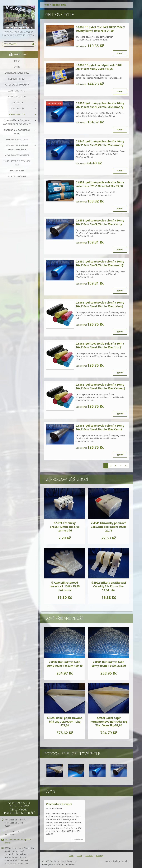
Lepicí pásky (17, 103)
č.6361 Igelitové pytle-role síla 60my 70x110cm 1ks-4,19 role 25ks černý (100, 427)
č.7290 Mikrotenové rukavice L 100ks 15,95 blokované (65, 586)
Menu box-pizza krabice (17, 155)
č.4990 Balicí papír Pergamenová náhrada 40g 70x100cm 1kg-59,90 (109, 722)
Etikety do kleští (17, 97)
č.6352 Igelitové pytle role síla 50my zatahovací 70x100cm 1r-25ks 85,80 (100, 184)
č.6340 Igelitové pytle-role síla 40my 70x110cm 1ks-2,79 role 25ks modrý (100, 143)
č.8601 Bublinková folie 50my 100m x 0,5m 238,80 (109, 664)
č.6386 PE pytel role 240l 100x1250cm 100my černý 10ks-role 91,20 (100, 29)
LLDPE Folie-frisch (17, 91)
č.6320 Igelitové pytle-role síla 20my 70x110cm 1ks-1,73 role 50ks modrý (100, 105)
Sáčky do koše (17, 109)
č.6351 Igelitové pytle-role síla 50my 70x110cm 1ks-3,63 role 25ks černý (100, 222)
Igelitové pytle (17, 115)
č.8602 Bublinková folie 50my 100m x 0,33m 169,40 (65, 664)
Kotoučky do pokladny (17, 85)
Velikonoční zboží (17, 177)
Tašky (17, 61)
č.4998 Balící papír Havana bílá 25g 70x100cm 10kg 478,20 (65, 722)
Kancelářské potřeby (17, 140)
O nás (80, 856)
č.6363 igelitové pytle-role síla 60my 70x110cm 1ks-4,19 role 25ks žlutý (100, 345)
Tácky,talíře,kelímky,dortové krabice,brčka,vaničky (17, 122)
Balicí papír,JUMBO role (17, 73)
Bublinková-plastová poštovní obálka (17, 147)
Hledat (33, 44)
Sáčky (17, 67)
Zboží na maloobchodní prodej (17, 132)
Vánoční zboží (17, 171)
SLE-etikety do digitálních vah (17, 163)
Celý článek (78, 840)
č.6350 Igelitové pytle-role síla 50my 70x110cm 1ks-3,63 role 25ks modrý (100, 263)
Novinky (100, 856)
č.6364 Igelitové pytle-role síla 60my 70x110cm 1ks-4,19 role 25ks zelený (100, 304)
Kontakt (89, 856)
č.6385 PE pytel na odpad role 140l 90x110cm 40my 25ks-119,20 (99, 67)
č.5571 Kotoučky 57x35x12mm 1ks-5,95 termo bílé (65, 527)
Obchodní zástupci (59, 804)
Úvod (47, 5)
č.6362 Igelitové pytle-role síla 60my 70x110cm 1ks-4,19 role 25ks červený (100, 386)
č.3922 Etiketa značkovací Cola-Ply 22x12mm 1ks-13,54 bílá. (109, 586)
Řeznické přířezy (17, 79)
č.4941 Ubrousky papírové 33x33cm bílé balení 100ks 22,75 (109, 527)
